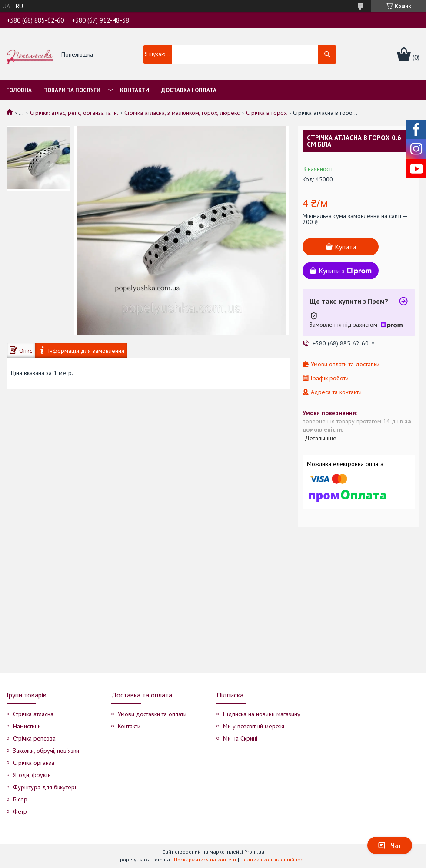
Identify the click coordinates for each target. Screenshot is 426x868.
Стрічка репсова (34, 738)
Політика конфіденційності (273, 860)
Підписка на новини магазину (262, 714)
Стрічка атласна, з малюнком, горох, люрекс (182, 113)
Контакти (135, 90)
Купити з (345, 271)
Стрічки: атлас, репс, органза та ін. (74, 113)
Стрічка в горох (266, 113)
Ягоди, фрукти (32, 775)
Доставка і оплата (189, 90)
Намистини (27, 726)
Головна (19, 90)
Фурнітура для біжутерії (45, 787)
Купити (345, 247)
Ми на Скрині (240, 738)
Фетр (20, 811)
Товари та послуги (72, 90)
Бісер (20, 799)
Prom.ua (254, 852)
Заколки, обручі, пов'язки (46, 751)
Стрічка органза (34, 763)
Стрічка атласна (33, 714)
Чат (390, 845)
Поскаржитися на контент (205, 860)
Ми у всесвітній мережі (254, 726)
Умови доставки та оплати (152, 714)
